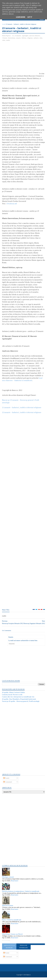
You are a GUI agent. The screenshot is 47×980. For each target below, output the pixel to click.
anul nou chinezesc (35, 36)
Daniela (11, 640)
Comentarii (8, 784)
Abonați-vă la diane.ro (9, 949)
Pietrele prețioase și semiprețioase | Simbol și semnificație (21, 894)
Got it (30, 17)
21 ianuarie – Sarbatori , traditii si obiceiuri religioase (22, 408)
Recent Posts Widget (6, 943)
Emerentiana (12, 39)
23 (13, 36)
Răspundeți (12, 646)
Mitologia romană (8, 880)
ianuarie (19, 39)
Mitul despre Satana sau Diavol (12, 937)
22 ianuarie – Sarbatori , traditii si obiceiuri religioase (22, 413)
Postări (6, 781)
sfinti (4, 41)
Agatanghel (25, 36)
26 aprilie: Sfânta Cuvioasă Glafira (14, 695)
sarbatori (36, 39)
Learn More (21, 17)
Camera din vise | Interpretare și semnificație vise (18, 699)
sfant (41, 39)
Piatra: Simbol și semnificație (12, 922)
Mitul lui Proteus (8, 908)
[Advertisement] (21, 59)
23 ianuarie (18, 36)
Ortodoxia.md (12, 204)
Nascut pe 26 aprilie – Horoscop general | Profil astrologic (21, 704)
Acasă (4, 25)
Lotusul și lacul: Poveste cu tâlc (12, 697)
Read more (15, 883)
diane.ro (28, 977)
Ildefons (24, 39)
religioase (30, 39)
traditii (8, 41)
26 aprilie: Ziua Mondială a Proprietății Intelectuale (19, 702)
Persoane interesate (23, 949)
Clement (5, 39)
